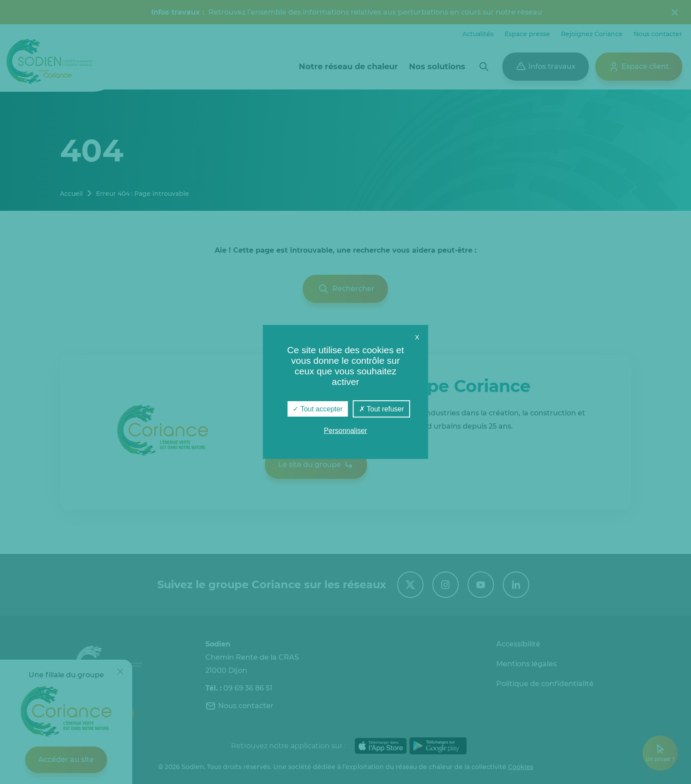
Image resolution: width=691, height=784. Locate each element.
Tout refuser (382, 409)
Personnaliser (345, 431)
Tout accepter (318, 409)
